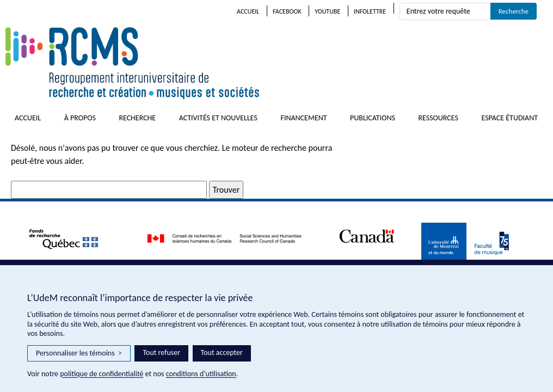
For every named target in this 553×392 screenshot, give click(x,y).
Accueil (248, 11)
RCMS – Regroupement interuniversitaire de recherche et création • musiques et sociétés (196, 63)
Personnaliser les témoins (79, 353)
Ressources (438, 118)
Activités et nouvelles (218, 118)
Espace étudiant (509, 118)
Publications (373, 118)
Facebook (287, 11)
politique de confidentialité (102, 374)
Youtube (327, 11)
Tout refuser (161, 353)
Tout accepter (222, 353)
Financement (303, 118)
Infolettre (370, 11)
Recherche (137, 118)
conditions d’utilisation (201, 374)
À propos (80, 118)
